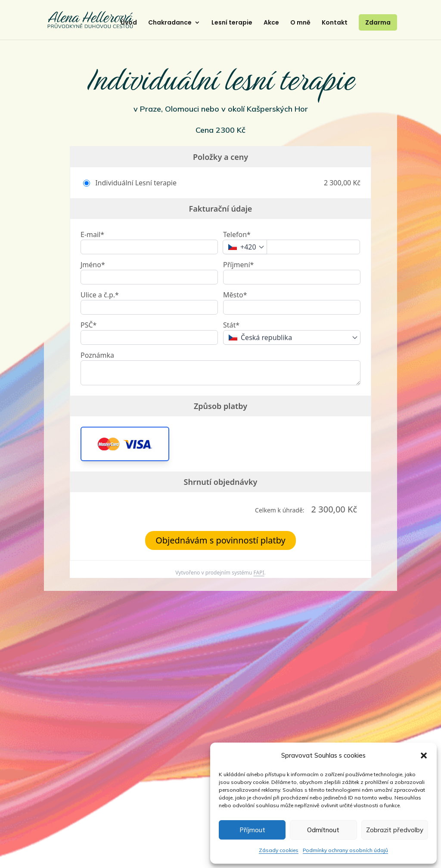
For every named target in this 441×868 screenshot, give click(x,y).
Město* (235, 295)
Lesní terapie (232, 23)
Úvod (129, 23)
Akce (271, 23)
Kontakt (335, 23)
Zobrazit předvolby (395, 830)
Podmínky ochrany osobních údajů (345, 850)
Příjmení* (238, 265)
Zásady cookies (279, 850)
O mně (300, 23)
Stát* (231, 325)
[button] (424, 756)
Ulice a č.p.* (100, 295)
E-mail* (92, 234)
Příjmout (252, 830)
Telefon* (237, 234)
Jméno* (93, 265)
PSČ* (89, 325)
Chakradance (170, 23)
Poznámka (97, 355)
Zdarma (378, 22)
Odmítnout (323, 830)
